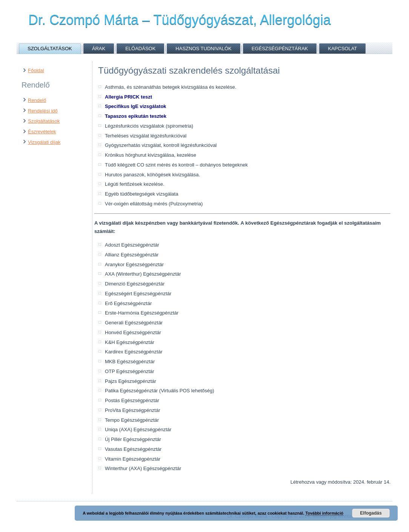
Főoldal (36, 70)
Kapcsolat (342, 49)
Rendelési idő (43, 111)
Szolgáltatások (50, 49)
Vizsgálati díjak (44, 142)
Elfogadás (371, 513)
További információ (324, 513)
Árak (99, 49)
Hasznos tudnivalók (203, 49)
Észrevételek (42, 132)
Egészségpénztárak (280, 49)
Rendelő (37, 100)
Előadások (140, 49)
